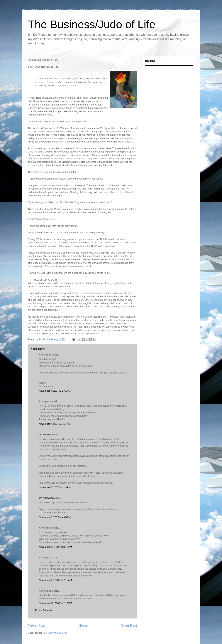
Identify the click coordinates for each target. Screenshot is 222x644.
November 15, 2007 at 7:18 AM (55, 580)
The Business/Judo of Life (92, 24)
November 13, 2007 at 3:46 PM (56, 547)
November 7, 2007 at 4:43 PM (55, 487)
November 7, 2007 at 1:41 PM (55, 391)
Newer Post (37, 625)
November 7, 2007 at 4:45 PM (55, 517)
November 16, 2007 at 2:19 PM (56, 603)
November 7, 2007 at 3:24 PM (55, 424)
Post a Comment (44, 610)
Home (83, 625)
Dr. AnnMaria (46, 434)
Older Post (129, 625)
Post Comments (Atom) (55, 633)
